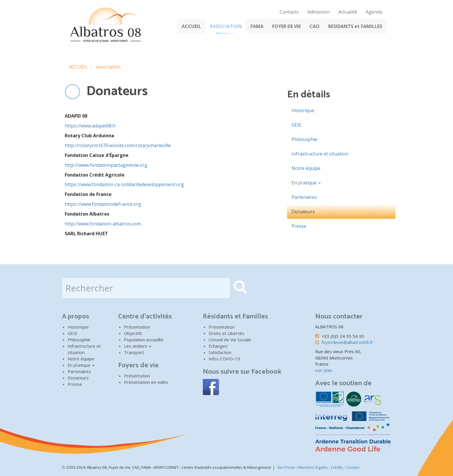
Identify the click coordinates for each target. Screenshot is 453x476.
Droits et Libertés (226, 333)
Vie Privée (286, 467)
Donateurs (303, 212)
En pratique (306, 183)
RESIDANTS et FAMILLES (355, 26)
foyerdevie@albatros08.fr (347, 342)
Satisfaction (220, 352)
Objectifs (133, 333)
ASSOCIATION (226, 26)
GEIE (296, 125)
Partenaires (304, 197)
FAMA (257, 26)
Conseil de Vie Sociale (230, 340)
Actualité (348, 12)
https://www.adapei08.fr (90, 126)
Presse (299, 226)
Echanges (218, 346)
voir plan (324, 370)
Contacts (289, 12)
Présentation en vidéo (146, 382)
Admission (319, 12)
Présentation (137, 327)
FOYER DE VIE (286, 26)
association (108, 67)
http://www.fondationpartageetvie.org (106, 165)
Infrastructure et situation (320, 154)
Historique (303, 110)
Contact (353, 467)
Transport (134, 352)
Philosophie (304, 139)
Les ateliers (138, 346)
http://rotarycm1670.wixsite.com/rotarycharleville (118, 145)
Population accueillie (144, 340)
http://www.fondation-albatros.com (103, 224)
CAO (314, 26)
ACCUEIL (191, 26)
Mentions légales (313, 467)
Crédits (337, 467)
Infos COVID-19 (224, 359)
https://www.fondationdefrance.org (103, 204)
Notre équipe (306, 168)
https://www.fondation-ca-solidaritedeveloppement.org (124, 184)
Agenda (374, 12)
